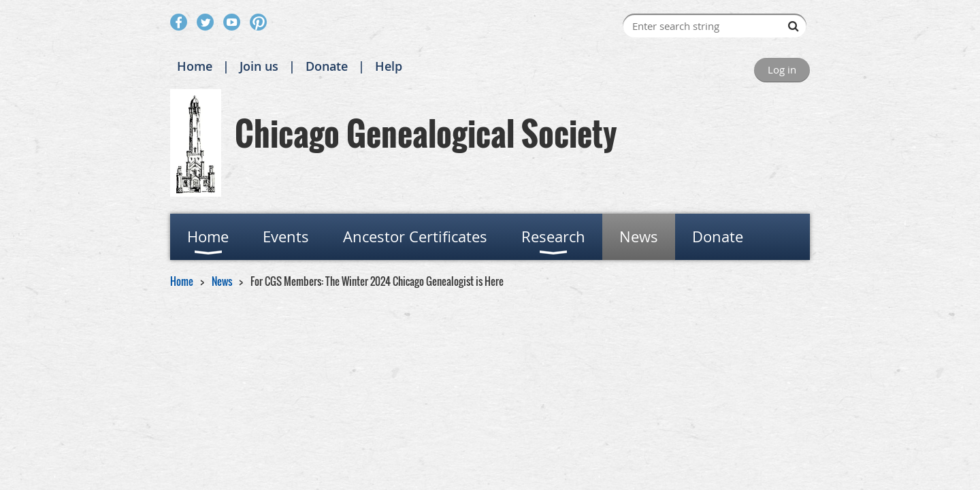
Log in (782, 69)
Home (195, 66)
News (222, 281)
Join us (259, 66)
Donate (327, 66)
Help (389, 66)
